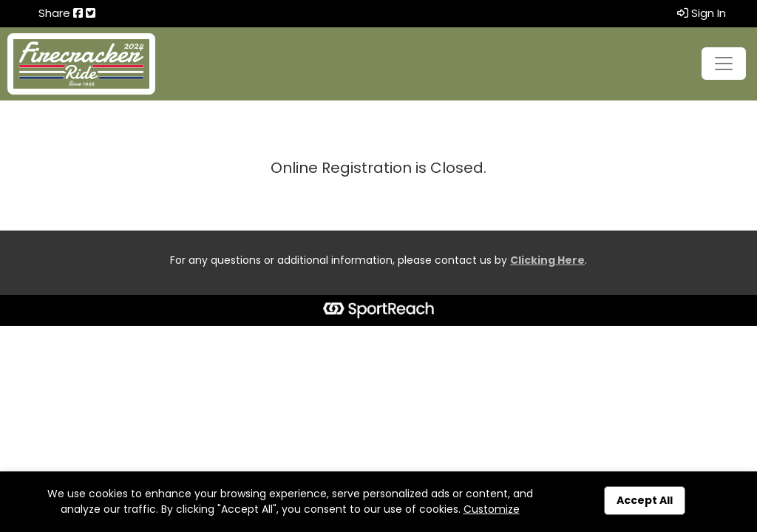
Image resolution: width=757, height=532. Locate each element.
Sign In (702, 13)
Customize (492, 509)
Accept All (645, 500)
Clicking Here (547, 260)
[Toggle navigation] (724, 64)
